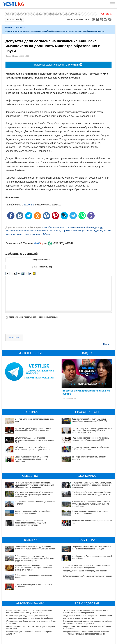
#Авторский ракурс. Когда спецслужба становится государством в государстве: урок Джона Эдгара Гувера (29, 596)
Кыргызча (106, 14)
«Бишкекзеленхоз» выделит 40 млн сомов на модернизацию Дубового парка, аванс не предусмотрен (34, 495)
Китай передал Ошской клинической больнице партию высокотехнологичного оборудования (86, 591)
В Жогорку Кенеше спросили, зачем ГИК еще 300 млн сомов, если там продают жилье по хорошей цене (85, 503)
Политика (19, 28)
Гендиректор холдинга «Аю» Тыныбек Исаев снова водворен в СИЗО (90, 448)
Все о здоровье (72, 14)
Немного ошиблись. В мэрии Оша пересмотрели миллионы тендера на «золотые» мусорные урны (30, 523)
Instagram (106, 19)
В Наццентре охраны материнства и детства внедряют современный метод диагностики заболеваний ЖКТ (86, 612)
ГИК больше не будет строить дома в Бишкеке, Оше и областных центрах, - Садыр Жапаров (92, 493)
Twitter (93, 19)
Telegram (110, 19)
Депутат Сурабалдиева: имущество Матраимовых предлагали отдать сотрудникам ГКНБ (35, 440)
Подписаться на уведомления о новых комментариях (33, 317)
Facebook (97, 19)
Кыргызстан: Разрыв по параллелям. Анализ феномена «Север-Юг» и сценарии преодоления (86, 558)
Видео (39, 14)
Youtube (102, 19)
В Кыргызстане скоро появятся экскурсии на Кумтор (28, 563)
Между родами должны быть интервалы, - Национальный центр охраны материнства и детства (87, 596)
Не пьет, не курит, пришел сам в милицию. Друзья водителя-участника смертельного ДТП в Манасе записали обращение (35, 485)
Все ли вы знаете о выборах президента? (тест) (83, 627)
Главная (9, 28)
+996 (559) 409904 (63, 243)
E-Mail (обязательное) (42, 267)
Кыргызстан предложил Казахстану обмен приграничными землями (33, 512)
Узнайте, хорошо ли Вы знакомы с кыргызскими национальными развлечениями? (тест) (83, 638)
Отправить (14, 338)
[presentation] (29, 327)
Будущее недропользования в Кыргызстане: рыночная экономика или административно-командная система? (29, 558)
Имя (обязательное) (41, 260)
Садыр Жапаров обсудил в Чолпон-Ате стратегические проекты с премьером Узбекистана (31, 459)
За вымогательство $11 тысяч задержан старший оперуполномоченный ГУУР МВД (90, 420)
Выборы (10, 14)
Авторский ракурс (25, 14)
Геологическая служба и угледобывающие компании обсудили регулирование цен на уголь (28, 548)
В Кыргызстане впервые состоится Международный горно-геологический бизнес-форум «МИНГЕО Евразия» (31, 553)
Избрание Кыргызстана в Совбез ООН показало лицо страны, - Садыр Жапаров (32, 448)
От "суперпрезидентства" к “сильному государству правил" (88, 568)
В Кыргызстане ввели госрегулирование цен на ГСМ (85, 512)
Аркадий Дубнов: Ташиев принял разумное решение (85, 563)
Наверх (107, 344)
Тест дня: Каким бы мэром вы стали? (78, 632)
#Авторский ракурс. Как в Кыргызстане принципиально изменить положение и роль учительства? (29, 591)
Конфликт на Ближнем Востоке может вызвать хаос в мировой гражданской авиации (85, 548)
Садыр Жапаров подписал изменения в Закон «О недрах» (31, 568)
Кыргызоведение (53, 14)
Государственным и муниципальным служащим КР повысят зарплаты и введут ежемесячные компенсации (92, 485)
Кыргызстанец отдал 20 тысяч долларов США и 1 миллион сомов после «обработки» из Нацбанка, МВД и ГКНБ (92, 431)
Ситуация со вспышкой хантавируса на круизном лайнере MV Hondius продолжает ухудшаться (87, 601)
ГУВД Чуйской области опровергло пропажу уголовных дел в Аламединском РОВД (90, 439)
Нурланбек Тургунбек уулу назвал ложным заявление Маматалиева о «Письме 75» (33, 430)
